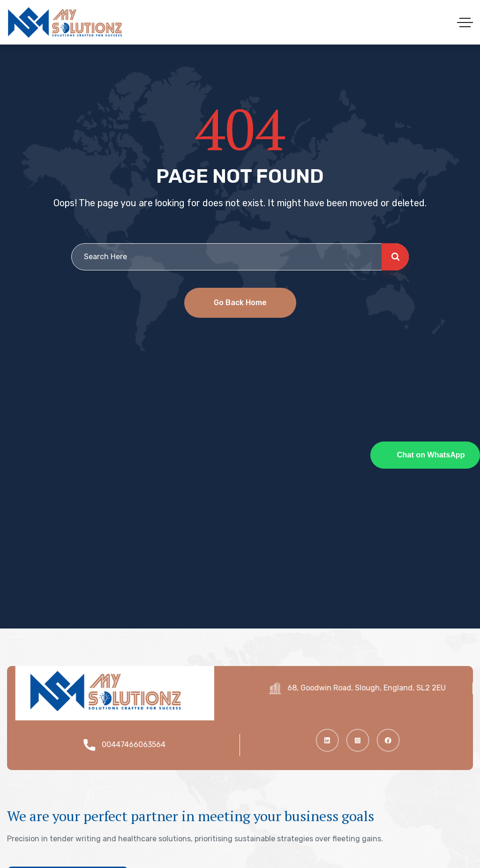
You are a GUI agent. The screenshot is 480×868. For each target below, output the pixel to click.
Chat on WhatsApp (431, 455)
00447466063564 (138, 745)
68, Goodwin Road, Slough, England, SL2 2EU (371, 688)
